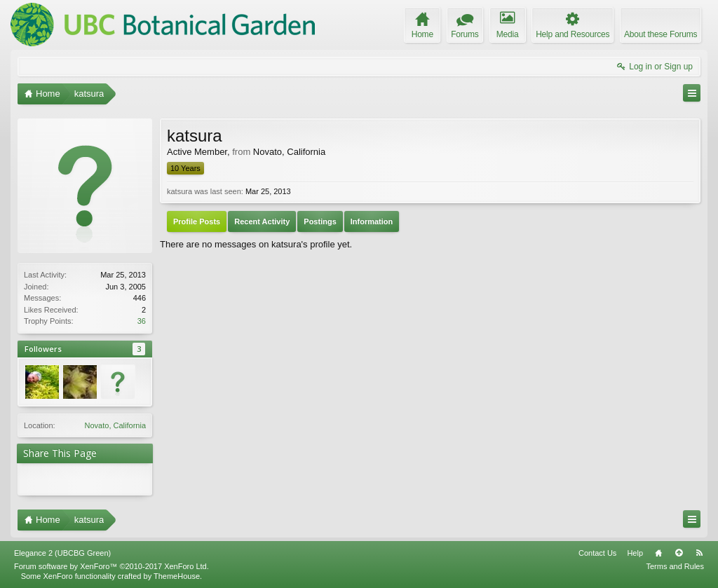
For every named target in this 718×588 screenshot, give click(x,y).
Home (658, 553)
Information (372, 221)
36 (142, 321)
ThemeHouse (177, 576)
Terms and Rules (675, 566)
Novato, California (115, 425)
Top (679, 553)
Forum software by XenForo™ (111, 566)
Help (635, 553)
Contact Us (597, 553)
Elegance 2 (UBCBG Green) (62, 553)
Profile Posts (197, 221)
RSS (699, 553)
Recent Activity (262, 221)
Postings (320, 221)
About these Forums (661, 34)
